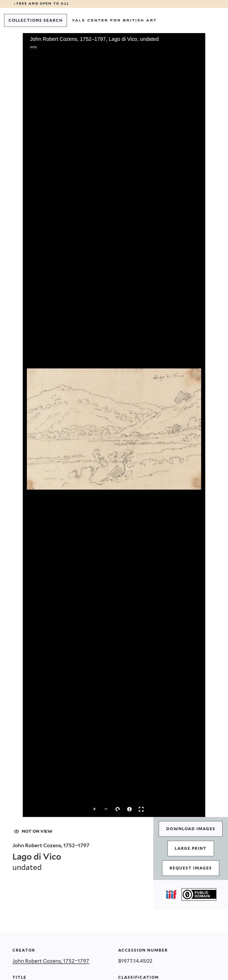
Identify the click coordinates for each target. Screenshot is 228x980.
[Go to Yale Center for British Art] (114, 20)
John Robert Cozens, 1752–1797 (51, 961)
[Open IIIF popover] (171, 894)
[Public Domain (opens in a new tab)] (199, 894)
